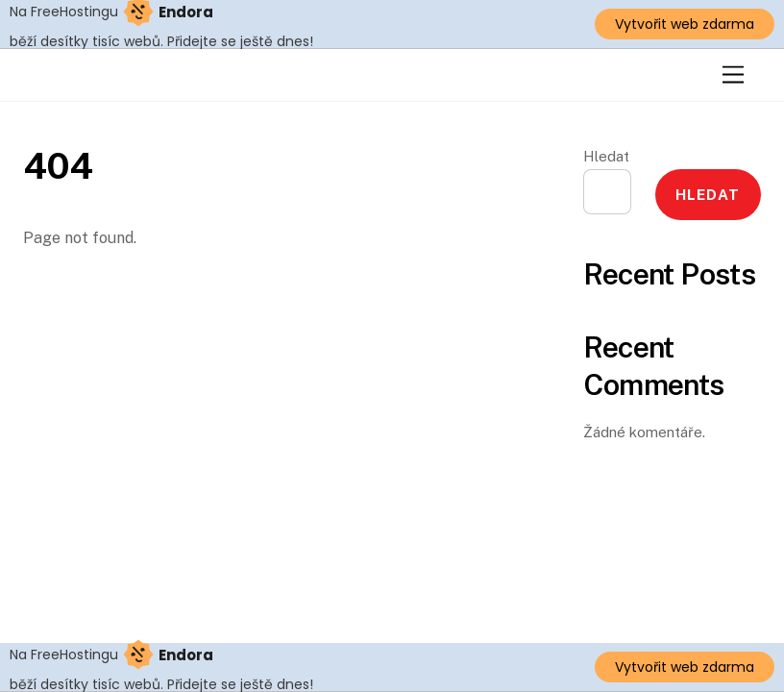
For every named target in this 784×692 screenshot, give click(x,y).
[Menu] (733, 75)
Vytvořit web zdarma (685, 24)
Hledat (606, 156)
